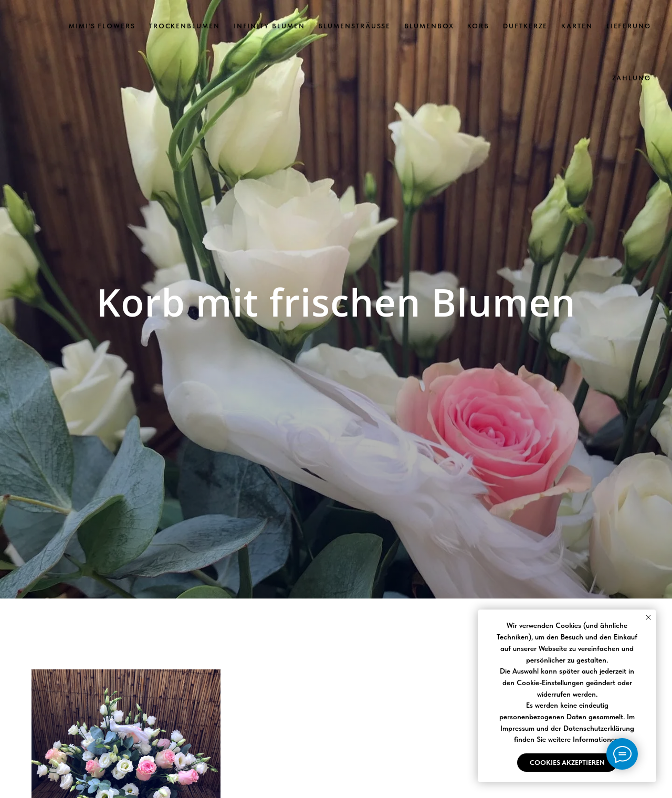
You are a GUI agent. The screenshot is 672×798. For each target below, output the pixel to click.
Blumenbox (429, 26)
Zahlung (632, 78)
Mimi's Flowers (102, 26)
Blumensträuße (354, 26)
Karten (577, 26)
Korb (478, 26)
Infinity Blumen (269, 26)
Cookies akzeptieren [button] (567, 763)
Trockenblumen (185, 26)
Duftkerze (525, 26)
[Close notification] (648, 617)
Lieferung (629, 26)
